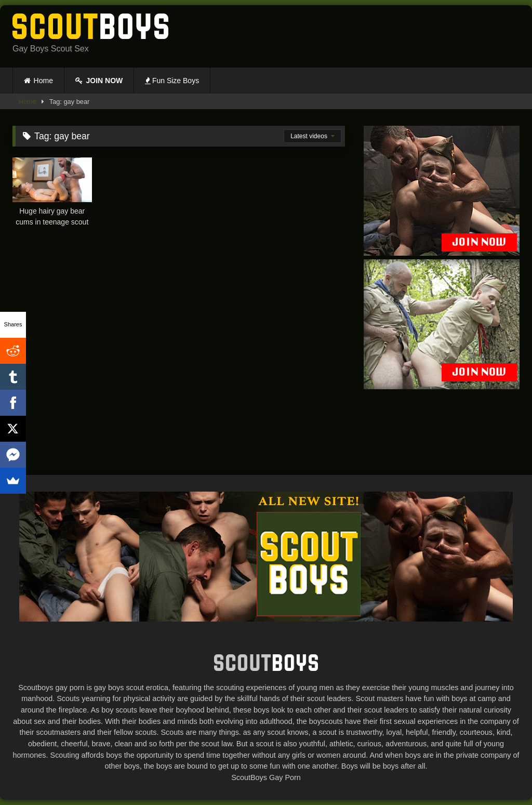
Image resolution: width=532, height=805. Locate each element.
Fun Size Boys (172, 81)
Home (43, 81)
